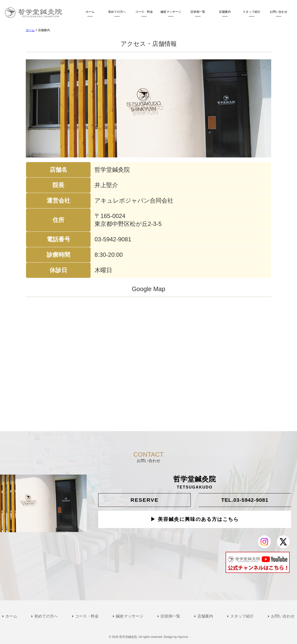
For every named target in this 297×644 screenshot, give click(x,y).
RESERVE (145, 500)
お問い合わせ (279, 12)
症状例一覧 (198, 12)
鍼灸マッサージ (171, 12)
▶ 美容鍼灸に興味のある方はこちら (195, 520)
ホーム (90, 12)
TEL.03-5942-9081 (245, 500)
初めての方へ (117, 12)
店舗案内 (225, 12)
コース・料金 (144, 12)
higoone (183, 637)
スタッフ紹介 (252, 12)
